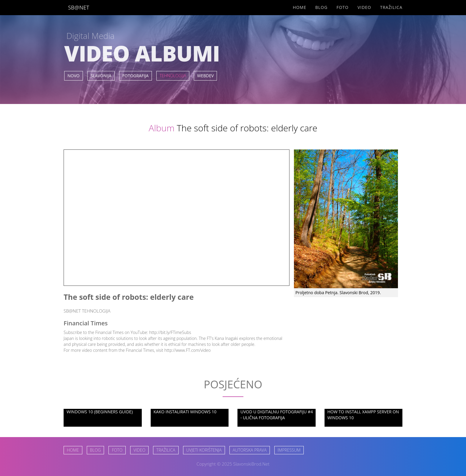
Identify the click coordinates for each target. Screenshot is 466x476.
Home (300, 7)
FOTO (117, 450)
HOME (73, 450)
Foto (343, 7)
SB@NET (79, 7)
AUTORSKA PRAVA (250, 450)
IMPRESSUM (289, 450)
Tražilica (391, 7)
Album (162, 128)
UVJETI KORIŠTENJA (204, 450)
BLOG (96, 450)
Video (364, 7)
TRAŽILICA (166, 450)
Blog (321, 7)
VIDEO (139, 450)
